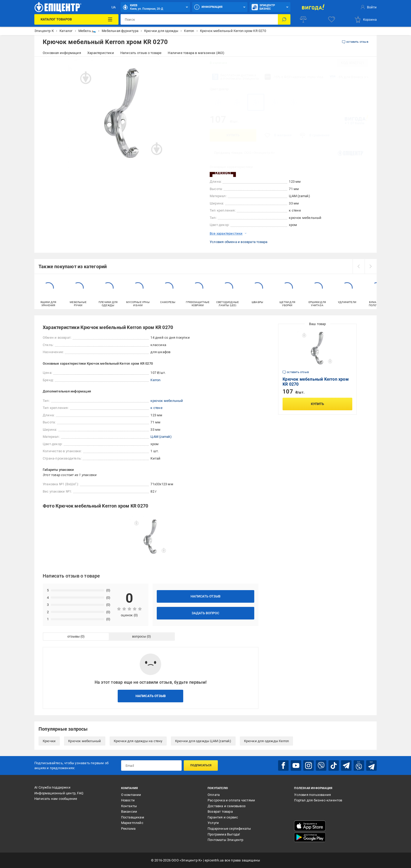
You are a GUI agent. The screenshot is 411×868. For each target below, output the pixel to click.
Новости (128, 800)
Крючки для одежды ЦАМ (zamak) (203, 741)
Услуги (213, 823)
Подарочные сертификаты (229, 829)
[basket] (365, 19)
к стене (156, 408)
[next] (371, 266)
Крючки (49, 741)
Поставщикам (133, 817)
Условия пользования (312, 795)
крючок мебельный (167, 401)
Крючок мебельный (85, 741)
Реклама (128, 829)
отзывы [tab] (74, 636)
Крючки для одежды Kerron (267, 741)
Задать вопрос (205, 613)
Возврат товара (220, 812)
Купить (233, 135)
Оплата (214, 795)
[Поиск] (284, 19)
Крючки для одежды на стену (138, 741)
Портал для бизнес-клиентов (318, 800)
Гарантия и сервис (223, 817)
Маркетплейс (132, 823)
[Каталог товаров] (76, 19)
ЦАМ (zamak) (161, 437)
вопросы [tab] (139, 636)
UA (113, 7)
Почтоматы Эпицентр (226, 840)
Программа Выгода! (224, 834)
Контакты (129, 806)
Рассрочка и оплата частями (231, 800)
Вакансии (129, 812)
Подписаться (201, 765)
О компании (131, 795)
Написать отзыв (206, 596)
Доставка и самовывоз (227, 806)
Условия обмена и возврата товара (239, 242)
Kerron (155, 380)
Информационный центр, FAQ (59, 793)
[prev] (359, 266)
